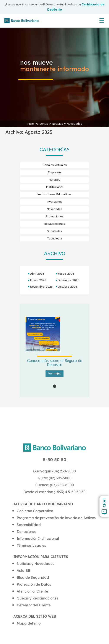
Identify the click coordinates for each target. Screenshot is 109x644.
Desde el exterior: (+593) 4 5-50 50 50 (54, 492)
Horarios (54, 180)
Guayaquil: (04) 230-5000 (54, 471)
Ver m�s (54, 374)
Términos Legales (31, 545)
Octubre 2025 (67, 287)
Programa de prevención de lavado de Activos (56, 518)
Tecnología (54, 239)
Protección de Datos (34, 584)
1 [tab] (55, 386)
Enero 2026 (38, 280)
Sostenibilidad (29, 525)
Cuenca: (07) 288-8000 (55, 485)
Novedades (54, 209)
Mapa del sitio (29, 623)
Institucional (55, 187)
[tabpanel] (55, 351)
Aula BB (23, 571)
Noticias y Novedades (67, 124)
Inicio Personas (38, 124)
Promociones (55, 217)
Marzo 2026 (66, 274)
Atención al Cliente (32, 591)
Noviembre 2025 (41, 287)
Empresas (55, 172)
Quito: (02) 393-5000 (55, 478)
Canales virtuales (55, 165)
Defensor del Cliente (34, 605)
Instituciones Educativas (54, 194)
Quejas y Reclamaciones (37, 598)
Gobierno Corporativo (35, 511)
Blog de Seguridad (33, 577)
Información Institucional (38, 539)
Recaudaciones (54, 224)
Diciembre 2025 (68, 280)
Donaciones (27, 532)
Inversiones (55, 202)
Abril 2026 (37, 274)
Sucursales (54, 231)
